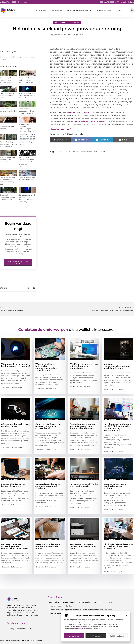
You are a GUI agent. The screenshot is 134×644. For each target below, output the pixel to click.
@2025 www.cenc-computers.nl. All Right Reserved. (21, 641)
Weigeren (96, 636)
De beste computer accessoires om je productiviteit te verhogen (15, 546)
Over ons (97, 602)
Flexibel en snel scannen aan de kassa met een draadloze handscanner (82, 426)
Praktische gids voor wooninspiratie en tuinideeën (8, 160)
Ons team (109, 602)
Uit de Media (41, 10)
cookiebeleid (80, 629)
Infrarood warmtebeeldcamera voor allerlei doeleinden (117, 366)
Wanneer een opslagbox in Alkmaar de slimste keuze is (27, 111)
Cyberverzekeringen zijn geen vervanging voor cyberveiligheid (48, 426)
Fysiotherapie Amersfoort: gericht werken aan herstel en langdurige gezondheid (27, 162)
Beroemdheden (69, 602)
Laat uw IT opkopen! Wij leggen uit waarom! (14, 485)
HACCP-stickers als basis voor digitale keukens (7, 96)
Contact (120, 10)
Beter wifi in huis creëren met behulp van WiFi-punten (48, 546)
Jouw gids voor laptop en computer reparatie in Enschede (48, 486)
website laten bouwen (79, 112)
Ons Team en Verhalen (79, 10)
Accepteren (74, 636)
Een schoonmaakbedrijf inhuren (7, 126)
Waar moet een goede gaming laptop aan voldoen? (115, 486)
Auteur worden (104, 10)
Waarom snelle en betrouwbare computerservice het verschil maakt (46, 367)
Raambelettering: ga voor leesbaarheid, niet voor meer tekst (8, 144)
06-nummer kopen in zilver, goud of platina (16, 425)
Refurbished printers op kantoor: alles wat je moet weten (83, 546)
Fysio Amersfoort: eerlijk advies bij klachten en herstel (26, 80)
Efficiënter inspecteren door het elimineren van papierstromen (84, 366)
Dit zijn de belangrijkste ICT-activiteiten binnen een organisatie (118, 546)
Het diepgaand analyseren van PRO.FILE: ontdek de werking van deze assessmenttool (117, 427)
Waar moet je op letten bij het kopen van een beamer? (27, 96)
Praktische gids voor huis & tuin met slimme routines (8, 80)
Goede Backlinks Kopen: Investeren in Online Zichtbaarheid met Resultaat (81, 610)
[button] (127, 616)
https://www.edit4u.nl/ (60, 129)
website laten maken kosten (89, 121)
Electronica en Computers (67, 22)
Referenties (57, 10)
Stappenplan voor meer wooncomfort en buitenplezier (7, 197)
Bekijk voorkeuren (118, 636)
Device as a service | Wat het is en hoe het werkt (84, 485)
